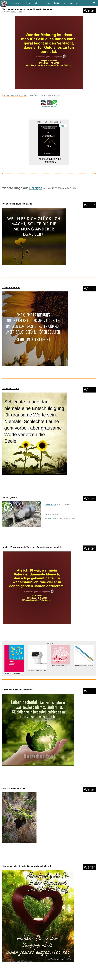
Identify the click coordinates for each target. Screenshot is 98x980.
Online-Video (50, 505)
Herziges (13, 12)
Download (15, 95)
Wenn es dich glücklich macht (17, 204)
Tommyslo (50, 519)
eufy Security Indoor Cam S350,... (37, 671)
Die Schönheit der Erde (14, 788)
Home (28, 3)
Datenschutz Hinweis (49, 107)
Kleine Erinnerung (11, 288)
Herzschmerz (75, 3)
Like (4, 95)
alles (37, 3)
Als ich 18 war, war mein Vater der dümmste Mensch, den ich (32, 547)
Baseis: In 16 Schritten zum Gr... (14, 674)
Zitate (20, 12)
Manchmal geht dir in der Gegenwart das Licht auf (27, 866)
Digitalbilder (60, 3)
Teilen (8, 95)
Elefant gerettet (10, 497)
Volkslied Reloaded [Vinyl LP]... (61, 666)
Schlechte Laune (11, 389)
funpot (15, 3)
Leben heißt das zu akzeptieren (18, 690)
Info (26, 95)
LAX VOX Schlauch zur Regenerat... (84, 666)
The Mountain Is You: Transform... (49, 160)
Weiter (89, 10)
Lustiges (47, 3)
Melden (21, 95)
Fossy (37, 95)
